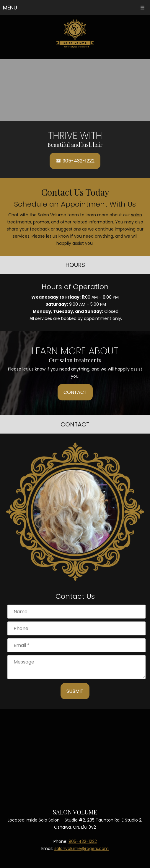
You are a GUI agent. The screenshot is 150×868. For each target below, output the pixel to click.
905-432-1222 (83, 841)
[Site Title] (75, 33)
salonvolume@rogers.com (81, 848)
